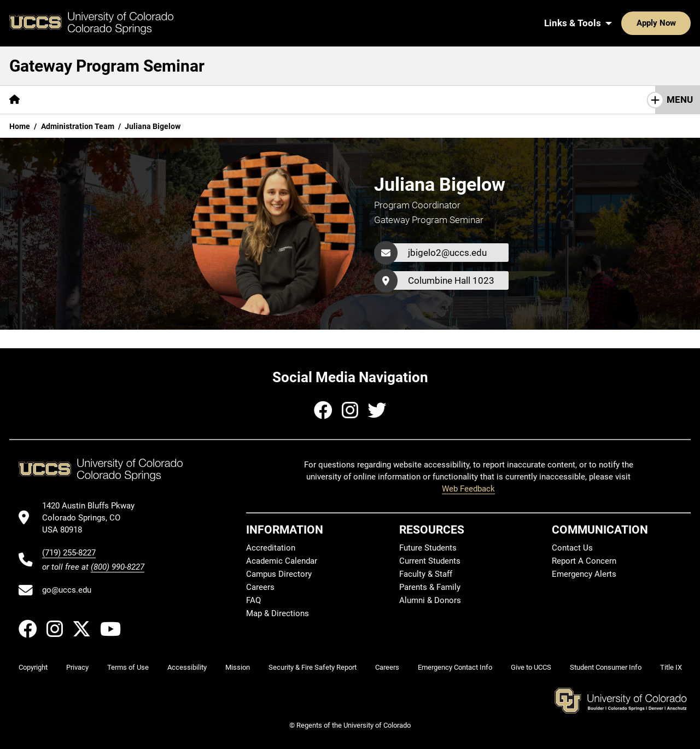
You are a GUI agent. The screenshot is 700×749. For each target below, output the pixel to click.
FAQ (253, 600)
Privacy (77, 667)
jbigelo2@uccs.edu (447, 253)
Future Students (428, 548)
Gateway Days (179, 100)
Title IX (671, 667)
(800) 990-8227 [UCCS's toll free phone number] (118, 567)
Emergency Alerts (584, 574)
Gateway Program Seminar (107, 66)
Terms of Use (128, 667)
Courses (113, 100)
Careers (260, 587)
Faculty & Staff (426, 574)
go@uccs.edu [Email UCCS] (67, 590)
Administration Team (78, 126)
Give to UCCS (531, 667)
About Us (58, 100)
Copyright (33, 667)
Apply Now (622, 23)
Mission (238, 667)
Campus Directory (279, 574)
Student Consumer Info (606, 667)
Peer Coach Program (360, 100)
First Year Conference (590, 100)
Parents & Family (430, 587)
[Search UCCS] (679, 23)
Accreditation (271, 548)
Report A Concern (584, 561)
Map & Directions (278, 613)
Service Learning (263, 100)
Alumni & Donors (430, 600)
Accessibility (187, 667)
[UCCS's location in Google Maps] (93, 518)
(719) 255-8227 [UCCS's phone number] (69, 553)
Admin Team (499, 100)
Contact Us (572, 548)
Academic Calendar (282, 561)
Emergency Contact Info (455, 667)
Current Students (430, 561)
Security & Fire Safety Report (313, 667)
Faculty (438, 100)
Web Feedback (468, 489)
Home (20, 126)
